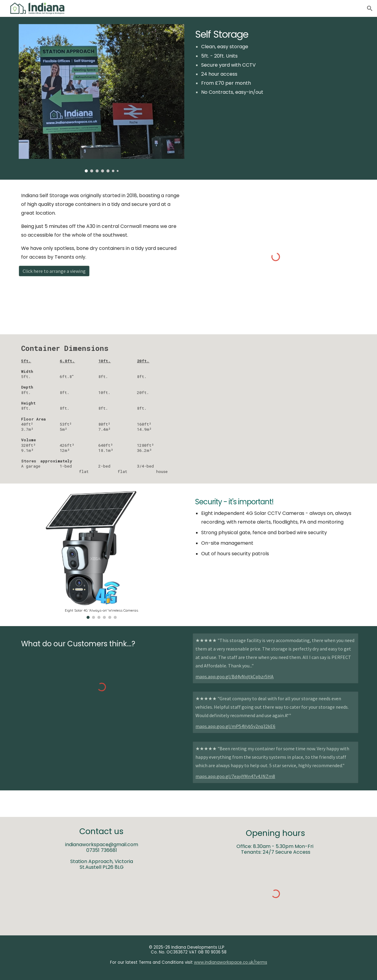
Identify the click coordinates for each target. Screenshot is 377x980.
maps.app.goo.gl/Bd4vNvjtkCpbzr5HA (234, 676)
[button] (370, 8)
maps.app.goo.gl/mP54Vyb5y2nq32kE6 (235, 726)
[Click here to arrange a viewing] (54, 271)
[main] (275, 64)
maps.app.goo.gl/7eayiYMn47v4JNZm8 (235, 776)
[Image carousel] (101, 98)
